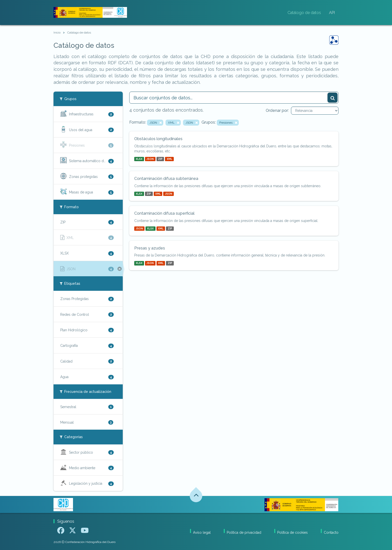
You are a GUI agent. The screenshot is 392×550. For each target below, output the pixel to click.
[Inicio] (57, 33)
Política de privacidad (244, 532)
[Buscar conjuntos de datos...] (234, 98)
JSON (150, 159)
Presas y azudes (150, 248)
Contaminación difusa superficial (164, 213)
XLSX (139, 159)
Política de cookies (292, 532)
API (332, 13)
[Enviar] (332, 98)
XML (169, 159)
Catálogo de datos (304, 13)
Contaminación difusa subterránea (166, 179)
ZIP (160, 159)
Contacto (331, 532)
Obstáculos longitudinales (158, 139)
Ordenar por (277, 110)
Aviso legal (202, 532)
